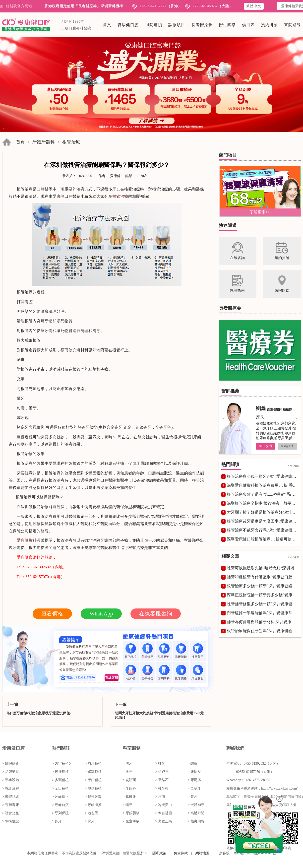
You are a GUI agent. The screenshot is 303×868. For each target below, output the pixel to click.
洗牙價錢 (181, 651)
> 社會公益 (11, 813)
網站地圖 (202, 853)
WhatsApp (101, 614)
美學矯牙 (147, 651)
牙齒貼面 (198, 672)
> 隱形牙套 (93, 797)
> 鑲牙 (128, 805)
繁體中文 (254, 6)
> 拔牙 (128, 772)
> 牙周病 (194, 780)
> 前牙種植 (93, 764)
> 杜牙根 (162, 788)
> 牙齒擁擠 (93, 805)
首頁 (107, 25)
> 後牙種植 (60, 772)
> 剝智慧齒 (163, 813)
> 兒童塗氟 (131, 821)
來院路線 (293, 25)
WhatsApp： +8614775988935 (248, 780)
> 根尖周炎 (196, 821)
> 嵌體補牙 (196, 805)
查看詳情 (287, 446)
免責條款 (181, 853)
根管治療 (71, 142)
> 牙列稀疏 (60, 813)
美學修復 (147, 672)
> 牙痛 (160, 797)
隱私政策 (159, 853)
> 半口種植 (93, 780)
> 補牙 (160, 764)
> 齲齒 (193, 764)
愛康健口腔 (128, 25)
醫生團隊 (227, 25)
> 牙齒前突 (60, 805)
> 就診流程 (11, 788)
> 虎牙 (90, 821)
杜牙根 (131, 672)
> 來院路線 (11, 797)
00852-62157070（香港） (161, 6)
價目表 (248, 25)
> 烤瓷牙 (162, 772)
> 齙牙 (57, 821)
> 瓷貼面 (129, 780)
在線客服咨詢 (156, 614)
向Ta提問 (265, 446)
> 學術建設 (11, 821)
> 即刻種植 (93, 788)
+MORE (293, 466)
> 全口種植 (60, 788)
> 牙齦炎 (129, 788)
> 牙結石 (162, 780)
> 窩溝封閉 (196, 813)
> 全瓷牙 (194, 788)
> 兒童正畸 (163, 821)
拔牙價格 (181, 672)
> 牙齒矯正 (60, 797)
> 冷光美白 (163, 805)
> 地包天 (91, 813)
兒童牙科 (164, 651)
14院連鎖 (153, 25)
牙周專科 (164, 672)
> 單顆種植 (93, 772)
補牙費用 (198, 651)
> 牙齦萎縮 (131, 813)
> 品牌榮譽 (11, 772)
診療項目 (177, 25)
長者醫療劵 (202, 25)
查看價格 (52, 614)
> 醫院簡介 (11, 764)
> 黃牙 (193, 797)
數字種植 (131, 651)
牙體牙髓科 (44, 142)
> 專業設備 (11, 780)
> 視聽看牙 (11, 805)
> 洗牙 (128, 764)
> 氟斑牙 (129, 797)
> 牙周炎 (194, 772)
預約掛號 (269, 25)
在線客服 (112, 678)
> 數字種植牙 (62, 764)
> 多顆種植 (60, 780)
